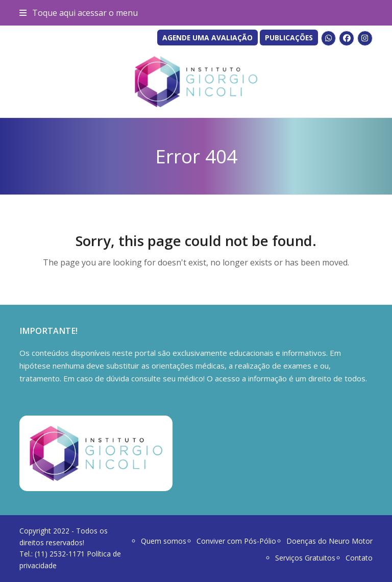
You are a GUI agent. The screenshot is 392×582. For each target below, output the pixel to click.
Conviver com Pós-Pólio (236, 541)
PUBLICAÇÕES (289, 38)
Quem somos (164, 541)
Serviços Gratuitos (305, 558)
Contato (359, 558)
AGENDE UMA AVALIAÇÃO (207, 38)
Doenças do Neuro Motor (329, 541)
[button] (78, 13)
